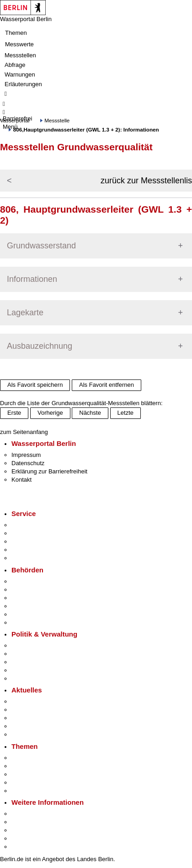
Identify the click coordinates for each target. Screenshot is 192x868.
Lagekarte (25, 313)
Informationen (32, 279)
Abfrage (15, 65)
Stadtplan (24, 847)
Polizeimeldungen (35, 710)
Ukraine (22, 726)
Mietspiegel (27, 783)
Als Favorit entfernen (107, 385)
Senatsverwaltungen (38, 590)
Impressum (26, 455)
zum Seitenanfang (24, 432)
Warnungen (20, 74)
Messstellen (20, 55)
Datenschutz (28, 463)
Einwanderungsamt (37, 623)
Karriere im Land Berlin (42, 654)
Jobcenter (24, 614)
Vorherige (50, 413)
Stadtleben (26, 838)
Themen (16, 33)
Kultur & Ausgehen (36, 814)
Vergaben (24, 678)
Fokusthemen (29, 758)
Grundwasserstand (41, 246)
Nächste (90, 413)
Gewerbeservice (33, 558)
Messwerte (19, 44)
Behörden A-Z (30, 581)
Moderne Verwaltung (39, 774)
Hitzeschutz (27, 734)
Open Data (26, 670)
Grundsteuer (28, 791)
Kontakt (21, 480)
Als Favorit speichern (35, 385)
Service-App (28, 525)
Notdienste (26, 550)
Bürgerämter (28, 606)
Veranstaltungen (33, 718)
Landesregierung (34, 646)
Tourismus (25, 822)
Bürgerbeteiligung (35, 662)
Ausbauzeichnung (40, 346)
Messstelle (57, 120)
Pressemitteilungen (37, 701)
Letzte (125, 413)
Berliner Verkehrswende (43, 766)
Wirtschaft (25, 830)
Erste (14, 413)
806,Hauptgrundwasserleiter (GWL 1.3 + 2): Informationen (86, 129)
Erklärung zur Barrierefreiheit (49, 471)
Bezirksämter (29, 598)
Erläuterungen (23, 84)
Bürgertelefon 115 (35, 541)
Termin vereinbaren (37, 533)
